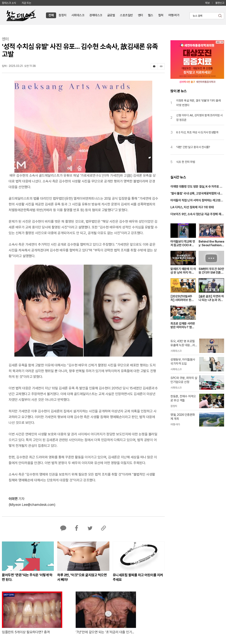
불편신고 (220, 3)
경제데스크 (96, 15)
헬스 (151, 15)
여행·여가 (174, 15)
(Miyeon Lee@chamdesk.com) (32, 505)
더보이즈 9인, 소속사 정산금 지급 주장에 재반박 (197, 214)
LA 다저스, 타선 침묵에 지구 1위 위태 (192, 207)
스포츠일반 (126, 15)
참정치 (63, 15)
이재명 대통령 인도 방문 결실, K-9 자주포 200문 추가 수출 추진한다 (197, 187)
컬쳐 (161, 15)
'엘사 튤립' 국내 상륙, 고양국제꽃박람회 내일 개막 (196, 194)
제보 (207, 3)
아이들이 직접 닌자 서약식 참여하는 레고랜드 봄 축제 (197, 201)
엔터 (140, 15)
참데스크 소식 (9, 3)
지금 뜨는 (26, 3)
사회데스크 (78, 15)
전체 (51, 15)
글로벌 (111, 15)
